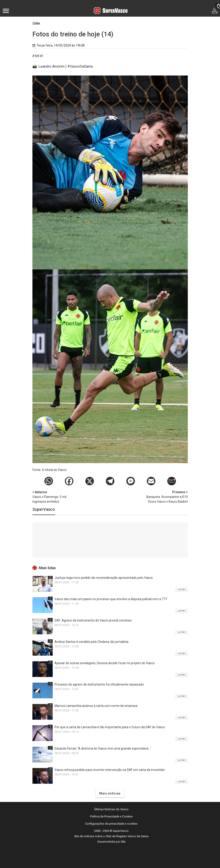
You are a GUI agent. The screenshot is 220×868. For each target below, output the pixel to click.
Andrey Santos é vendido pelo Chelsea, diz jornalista (91, 642)
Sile (123, 842)
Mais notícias (110, 793)
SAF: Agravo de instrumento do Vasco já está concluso (93, 620)
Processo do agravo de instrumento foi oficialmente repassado (99, 684)
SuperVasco (44, 509)
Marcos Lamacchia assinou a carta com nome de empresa (96, 706)
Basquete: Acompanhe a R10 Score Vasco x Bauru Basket (164, 497)
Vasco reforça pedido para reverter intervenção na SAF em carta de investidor (110, 770)
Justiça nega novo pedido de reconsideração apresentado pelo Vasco (104, 578)
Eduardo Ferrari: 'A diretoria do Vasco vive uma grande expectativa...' (103, 748)
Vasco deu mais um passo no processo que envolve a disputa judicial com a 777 (111, 599)
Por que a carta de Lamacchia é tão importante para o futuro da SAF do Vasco (110, 727)
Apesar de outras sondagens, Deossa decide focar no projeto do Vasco (105, 663)
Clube (36, 23)
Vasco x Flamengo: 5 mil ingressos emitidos (56, 497)
